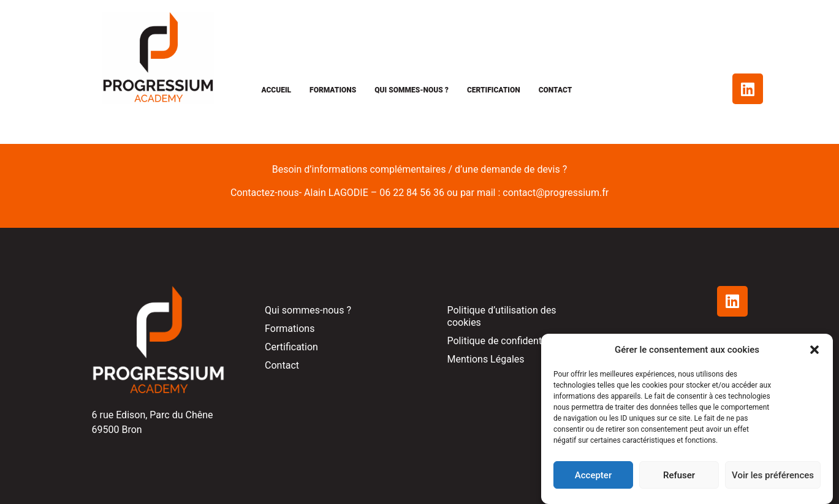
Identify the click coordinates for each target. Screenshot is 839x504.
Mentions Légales (486, 359)
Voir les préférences (773, 475)
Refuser (679, 475)
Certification (494, 90)
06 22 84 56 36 (412, 193)
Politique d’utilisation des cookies (502, 316)
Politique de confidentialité (505, 341)
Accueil (276, 90)
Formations (333, 90)
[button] (814, 350)
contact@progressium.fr (556, 193)
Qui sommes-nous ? (412, 90)
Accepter (593, 475)
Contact (556, 90)
